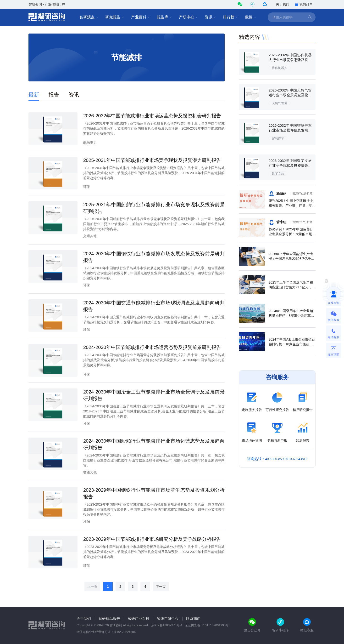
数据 (251, 17)
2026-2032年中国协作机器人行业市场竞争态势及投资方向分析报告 (290, 60)
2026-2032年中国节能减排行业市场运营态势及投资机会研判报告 (152, 116)
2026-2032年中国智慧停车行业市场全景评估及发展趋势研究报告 (290, 130)
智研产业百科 (139, 618)
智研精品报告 (109, 618)
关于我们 (283, 4)
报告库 (165, 17)
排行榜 (231, 17)
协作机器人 (280, 68)
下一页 (161, 587)
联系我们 (193, 618)
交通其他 (90, 236)
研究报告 (115, 17)
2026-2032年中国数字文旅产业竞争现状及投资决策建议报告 (290, 165)
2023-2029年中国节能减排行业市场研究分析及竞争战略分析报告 (152, 539)
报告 (54, 95)
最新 (34, 95)
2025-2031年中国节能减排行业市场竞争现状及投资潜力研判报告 (152, 160)
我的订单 (304, 4)
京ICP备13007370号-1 (167, 625)
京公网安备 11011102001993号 (207, 625)
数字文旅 (278, 174)
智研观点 (89, 17)
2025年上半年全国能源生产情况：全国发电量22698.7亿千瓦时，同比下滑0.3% (291, 259)
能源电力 (90, 142)
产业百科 (141, 17)
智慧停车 (278, 138)
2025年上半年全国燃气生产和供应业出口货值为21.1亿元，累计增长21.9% (292, 287)
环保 (87, 187)
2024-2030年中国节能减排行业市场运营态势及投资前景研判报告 (152, 347)
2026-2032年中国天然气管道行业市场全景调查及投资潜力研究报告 (290, 95)
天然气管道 (280, 103)
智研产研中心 (168, 618)
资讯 (211, 17)
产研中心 (189, 17)
